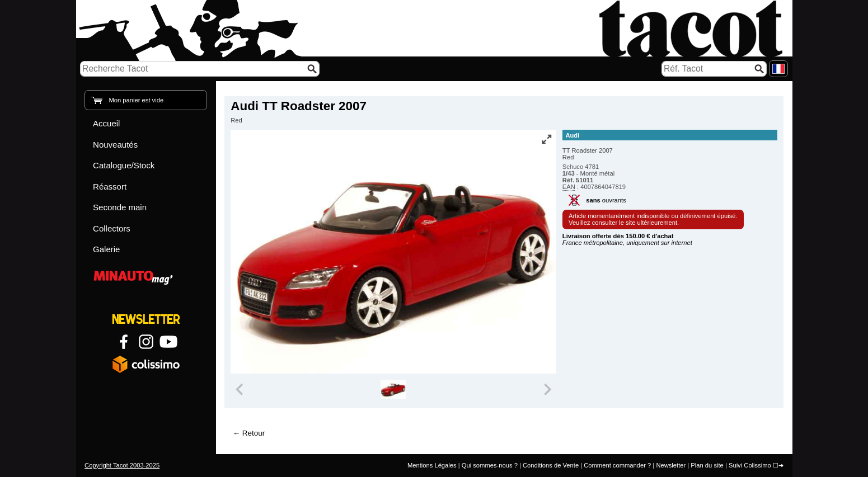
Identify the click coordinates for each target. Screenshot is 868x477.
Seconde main (120, 207)
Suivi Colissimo (750, 465)
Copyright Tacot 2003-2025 (122, 465)
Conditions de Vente (551, 465)
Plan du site (707, 465)
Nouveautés (115, 145)
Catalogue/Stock (124, 165)
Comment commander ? (617, 465)
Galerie (106, 249)
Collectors (112, 228)
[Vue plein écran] (547, 139)
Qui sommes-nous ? (490, 465)
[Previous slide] (240, 389)
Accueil (106, 123)
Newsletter (671, 465)
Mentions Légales (432, 465)
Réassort (110, 186)
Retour (254, 433)
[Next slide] (547, 389)
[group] (394, 389)
